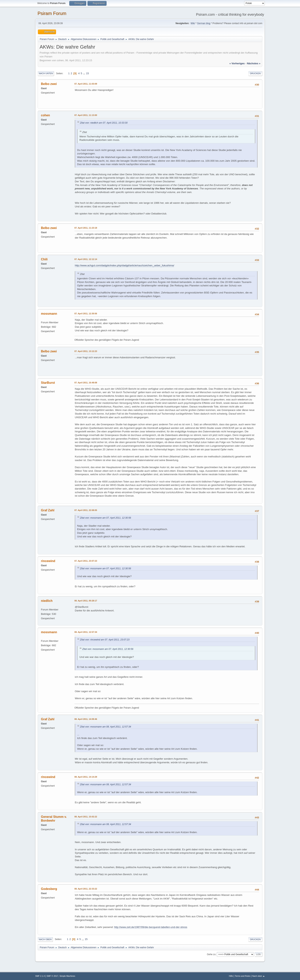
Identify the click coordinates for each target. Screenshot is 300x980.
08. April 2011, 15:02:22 (86, 817)
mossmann (49, 314)
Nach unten (46, 73)
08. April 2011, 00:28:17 (86, 601)
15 (88, 73)
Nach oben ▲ (258, 976)
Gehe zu (211, 954)
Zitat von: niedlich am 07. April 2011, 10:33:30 (104, 123)
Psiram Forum (52, 13)
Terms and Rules (243, 976)
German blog (204, 23)
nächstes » (254, 63)
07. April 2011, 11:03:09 (86, 84)
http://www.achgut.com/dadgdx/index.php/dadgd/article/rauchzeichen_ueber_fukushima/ (124, 265)
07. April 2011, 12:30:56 (86, 314)
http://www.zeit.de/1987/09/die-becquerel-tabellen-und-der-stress (151, 927)
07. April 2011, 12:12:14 (86, 259)
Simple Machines (67, 976)
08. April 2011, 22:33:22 (86, 889)
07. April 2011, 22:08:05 (86, 510)
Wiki (193, 23)
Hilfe (231, 976)
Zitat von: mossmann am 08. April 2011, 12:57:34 (106, 727)
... (84, 73)
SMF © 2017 (53, 976)
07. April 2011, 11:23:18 (86, 228)
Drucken (255, 73)
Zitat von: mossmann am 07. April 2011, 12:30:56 (106, 518)
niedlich (47, 601)
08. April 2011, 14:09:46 (86, 719)
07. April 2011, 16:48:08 (86, 383)
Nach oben (45, 939)
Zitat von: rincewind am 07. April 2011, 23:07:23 (105, 640)
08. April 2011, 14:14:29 (86, 777)
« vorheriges (237, 63)
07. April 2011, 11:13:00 (86, 115)
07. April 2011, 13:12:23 (86, 351)
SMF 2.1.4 (40, 976)
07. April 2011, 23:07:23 (86, 561)
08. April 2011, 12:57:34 (86, 632)
